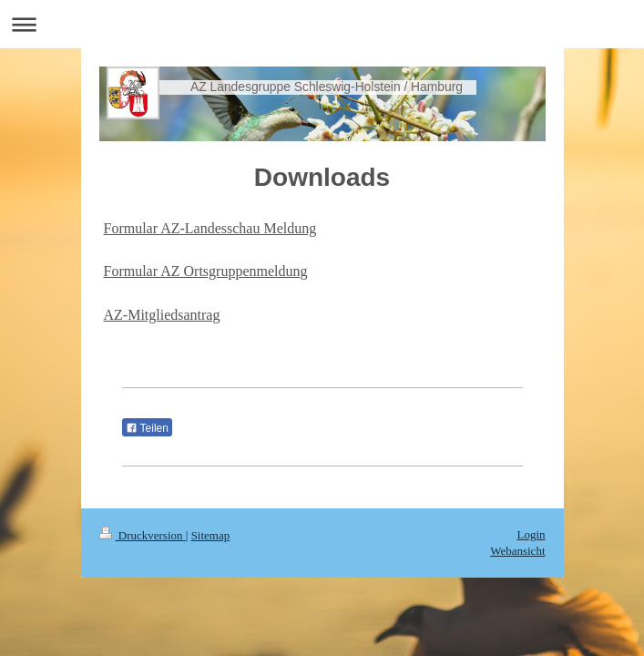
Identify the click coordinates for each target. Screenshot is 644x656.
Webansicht (517, 551)
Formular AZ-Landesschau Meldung (210, 228)
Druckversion (143, 535)
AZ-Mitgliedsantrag (162, 315)
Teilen (147, 428)
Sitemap (211, 535)
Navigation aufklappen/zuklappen (322, 24)
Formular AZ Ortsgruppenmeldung (206, 271)
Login (531, 534)
